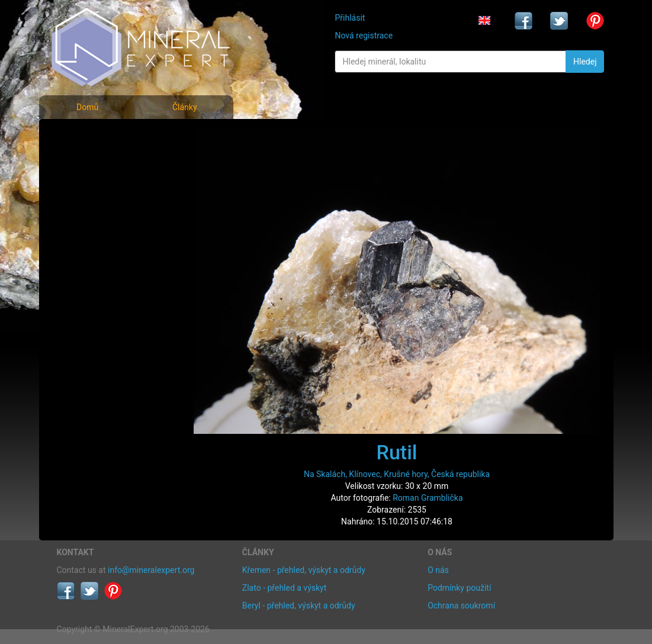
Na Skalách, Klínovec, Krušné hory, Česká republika (397, 474)
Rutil (397, 452)
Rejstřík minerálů (98, 162)
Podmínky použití (459, 588)
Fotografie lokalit (98, 189)
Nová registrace (364, 36)
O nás (438, 570)
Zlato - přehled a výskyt (284, 588)
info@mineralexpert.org (151, 570)
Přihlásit (350, 18)
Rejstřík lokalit (91, 215)
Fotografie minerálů (104, 136)
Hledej (585, 62)
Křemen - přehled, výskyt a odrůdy (304, 570)
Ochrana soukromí (461, 606)
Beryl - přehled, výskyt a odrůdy (299, 606)
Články (185, 107)
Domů (87, 107)
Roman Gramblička (428, 498)
